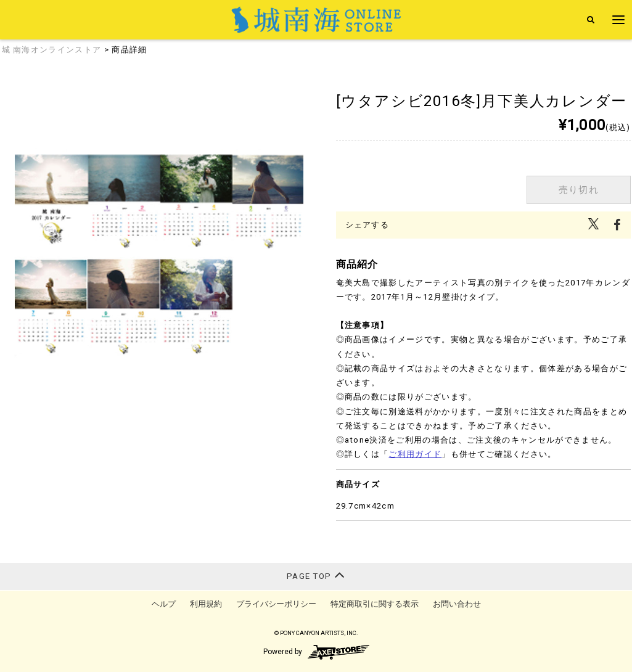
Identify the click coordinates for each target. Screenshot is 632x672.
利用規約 (206, 604)
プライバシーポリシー (276, 604)
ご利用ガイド (415, 454)
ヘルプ (164, 604)
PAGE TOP (316, 575)
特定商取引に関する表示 (375, 604)
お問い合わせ (457, 604)
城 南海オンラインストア (52, 50)
